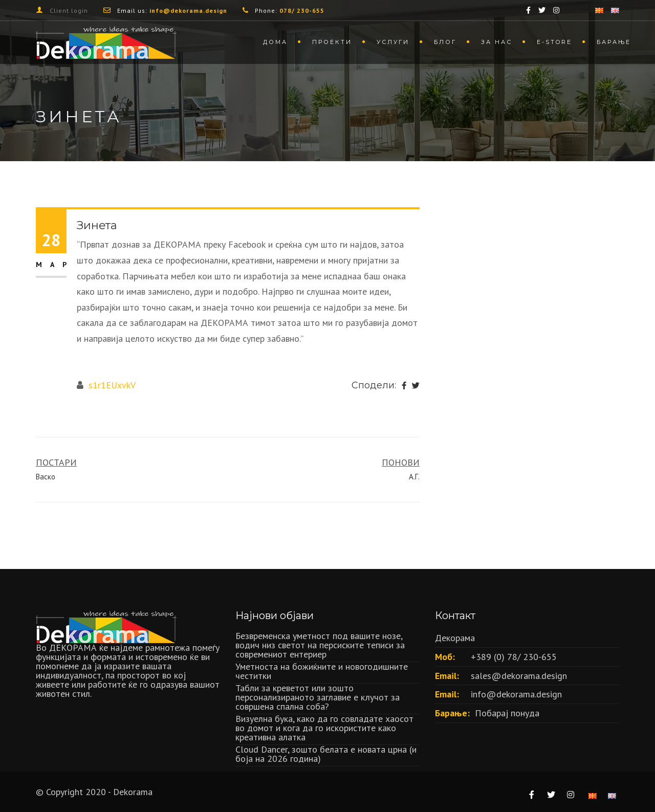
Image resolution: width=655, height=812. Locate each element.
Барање (614, 42)
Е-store (554, 42)
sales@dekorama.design (519, 676)
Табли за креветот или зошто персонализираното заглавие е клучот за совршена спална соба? (318, 697)
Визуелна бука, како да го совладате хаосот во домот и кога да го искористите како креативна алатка (324, 728)
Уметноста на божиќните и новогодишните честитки (322, 671)
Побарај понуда (507, 713)
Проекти (332, 42)
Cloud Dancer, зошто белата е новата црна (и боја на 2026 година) (326, 754)
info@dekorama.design (516, 694)
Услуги (393, 42)
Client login (69, 10)
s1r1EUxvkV (112, 385)
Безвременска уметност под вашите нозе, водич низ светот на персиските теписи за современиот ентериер (320, 645)
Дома (275, 42)
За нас (497, 42)
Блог (445, 42)
